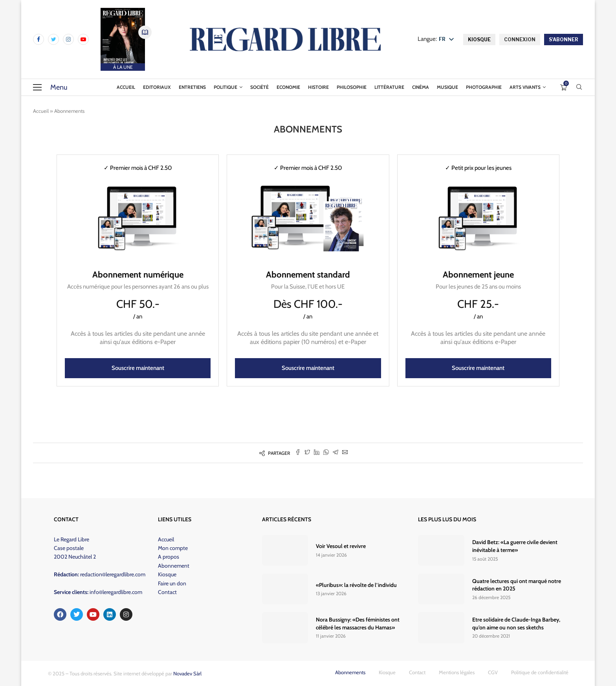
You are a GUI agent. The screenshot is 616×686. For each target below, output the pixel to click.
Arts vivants (525, 87)
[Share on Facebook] (298, 453)
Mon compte (173, 548)
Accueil (126, 87)
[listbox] (448, 40)
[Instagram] (68, 39)
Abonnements (350, 672)
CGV (493, 672)
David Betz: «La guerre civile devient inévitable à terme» (515, 546)
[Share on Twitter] (307, 453)
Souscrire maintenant (138, 368)
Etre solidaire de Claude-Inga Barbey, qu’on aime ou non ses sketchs (516, 623)
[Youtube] (83, 39)
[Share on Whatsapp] (326, 453)
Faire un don (172, 583)
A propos (169, 557)
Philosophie (352, 87)
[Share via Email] (345, 453)
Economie (288, 87)
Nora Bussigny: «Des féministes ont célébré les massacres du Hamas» (358, 623)
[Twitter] (53, 39)
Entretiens (192, 87)
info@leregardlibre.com (116, 592)
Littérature (389, 87)
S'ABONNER (564, 40)
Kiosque (167, 574)
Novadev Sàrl (187, 673)
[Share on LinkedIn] (317, 453)
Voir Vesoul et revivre (341, 546)
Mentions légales (457, 672)
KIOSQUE (479, 40)
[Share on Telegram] (335, 453)
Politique (225, 87)
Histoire (318, 87)
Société (259, 87)
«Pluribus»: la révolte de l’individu (356, 585)
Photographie (484, 87)
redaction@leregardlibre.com (113, 574)
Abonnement (174, 566)
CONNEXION (520, 40)
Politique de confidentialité (540, 672)
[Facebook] (38, 39)
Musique (447, 87)
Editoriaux (157, 87)
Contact (167, 592)
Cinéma (421, 87)
